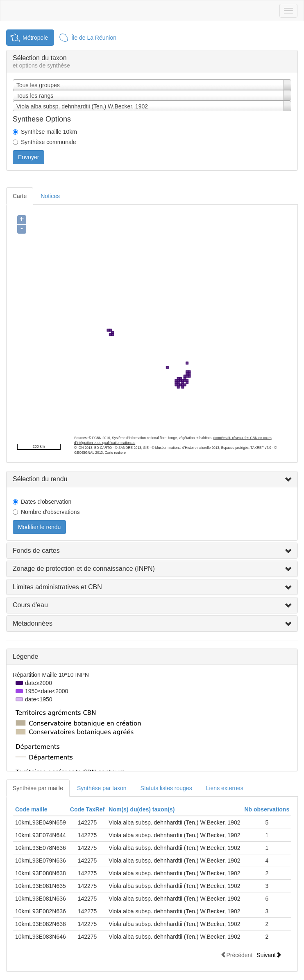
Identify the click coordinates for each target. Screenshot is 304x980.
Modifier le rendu (39, 527)
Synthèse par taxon (102, 788)
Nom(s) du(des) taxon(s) (142, 809)
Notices (50, 196)
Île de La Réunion (94, 38)
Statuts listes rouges (166, 788)
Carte (20, 196)
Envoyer (28, 157)
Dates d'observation (46, 502)
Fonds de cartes (36, 551)
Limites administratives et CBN (57, 587)
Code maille (31, 809)
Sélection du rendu (40, 479)
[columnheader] (41, 810)
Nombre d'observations (50, 512)
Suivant (269, 955)
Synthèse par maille (38, 788)
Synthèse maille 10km (49, 132)
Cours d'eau (30, 605)
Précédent (236, 955)
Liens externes (225, 788)
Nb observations (267, 809)
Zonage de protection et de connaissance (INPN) (84, 569)
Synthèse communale (49, 142)
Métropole (35, 38)
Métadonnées (33, 623)
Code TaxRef (87, 809)
